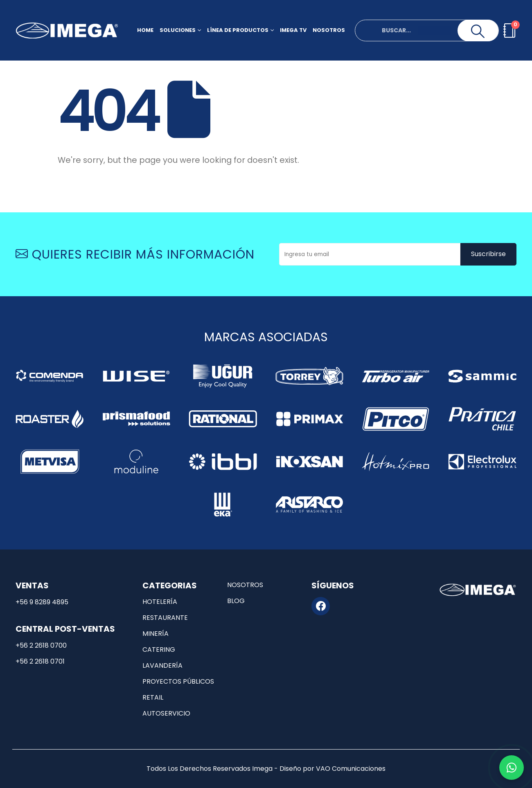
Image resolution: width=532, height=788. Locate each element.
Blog (236, 601)
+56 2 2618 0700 (41, 645)
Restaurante (165, 618)
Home (145, 30)
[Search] (478, 32)
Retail (153, 697)
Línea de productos (238, 30)
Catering (159, 650)
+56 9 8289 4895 (42, 602)
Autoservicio (166, 713)
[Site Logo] (67, 30)
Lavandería (162, 665)
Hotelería (160, 602)
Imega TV (293, 30)
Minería (156, 634)
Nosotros (329, 30)
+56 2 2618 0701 (40, 661)
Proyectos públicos (178, 681)
